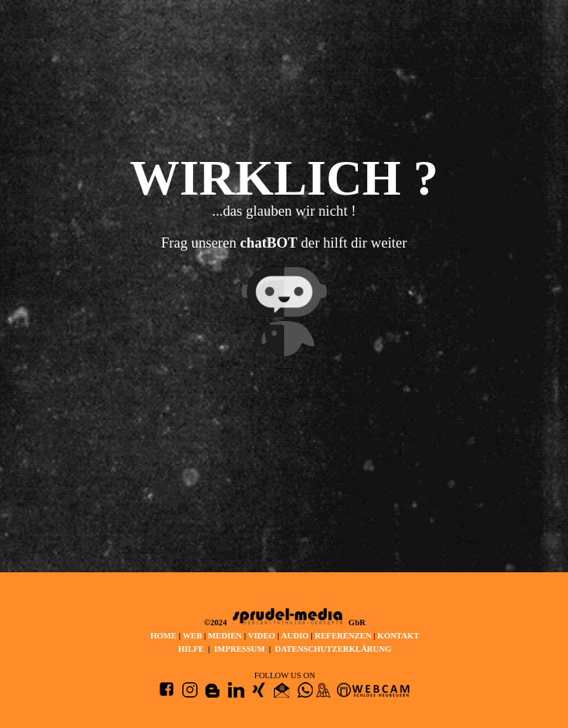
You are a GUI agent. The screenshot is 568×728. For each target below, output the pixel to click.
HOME (163, 636)
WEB (194, 636)
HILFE (191, 649)
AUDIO (295, 636)
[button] (282, 690)
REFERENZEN (344, 636)
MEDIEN (225, 636)
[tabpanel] (284, 271)
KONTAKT (398, 636)
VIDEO (262, 636)
